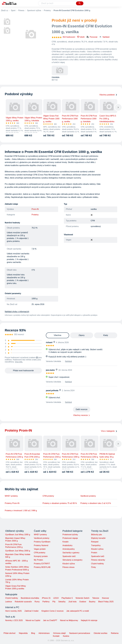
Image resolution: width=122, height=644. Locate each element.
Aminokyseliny (69, 549)
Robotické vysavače (23, 602)
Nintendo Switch (83, 598)
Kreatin (65, 542)
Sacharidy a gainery (71, 553)
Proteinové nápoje (70, 538)
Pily (54, 602)
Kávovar (105, 598)
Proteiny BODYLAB (42, 567)
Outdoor (83, 602)
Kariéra (66, 636)
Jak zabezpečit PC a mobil (78, 611)
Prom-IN (35, 209)
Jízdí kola (72, 602)
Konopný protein (41, 556)
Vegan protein (40, 549)
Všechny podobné (108, 95)
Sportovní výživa (34, 10)
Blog (33, 633)
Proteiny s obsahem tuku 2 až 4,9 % (96, 503)
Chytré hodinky (98, 564)
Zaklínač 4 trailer (32, 611)
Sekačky (62, 602)
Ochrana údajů (59, 633)
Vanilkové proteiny (88, 496)
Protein (94, 553)
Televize (96, 598)
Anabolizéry (67, 545)
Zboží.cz (5, 10)
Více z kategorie (109, 431)
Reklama (115, 633)
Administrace (44, 633)
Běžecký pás (97, 535)
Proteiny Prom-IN (12, 503)
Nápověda (23, 633)
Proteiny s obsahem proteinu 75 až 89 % (60, 503)
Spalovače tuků (69, 556)
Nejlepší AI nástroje (89, 620)
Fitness (21, 10)
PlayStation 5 (67, 598)
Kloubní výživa (69, 564)
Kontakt (56, 636)
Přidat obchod (9, 633)
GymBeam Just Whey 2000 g (18, 551)
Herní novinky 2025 (13, 611)
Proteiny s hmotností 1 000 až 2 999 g (21, 511)
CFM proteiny (48, 496)
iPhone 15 (46, 598)
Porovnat (92, 37)
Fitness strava (68, 567)
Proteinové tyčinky (70, 535)
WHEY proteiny (11, 496)
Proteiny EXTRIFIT (42, 564)
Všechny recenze (80, 415)
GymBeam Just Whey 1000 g (18, 535)
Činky (94, 567)
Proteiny (47, 10)
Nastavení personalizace (80, 633)
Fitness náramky (98, 560)
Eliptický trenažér (98, 538)
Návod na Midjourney (69, 620)
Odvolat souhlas (100, 633)
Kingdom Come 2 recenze (52, 611)
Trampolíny (96, 545)
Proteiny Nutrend (41, 545)
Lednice (9, 602)
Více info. (19, 362)
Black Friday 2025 (106, 602)
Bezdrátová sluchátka (30, 598)
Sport (13, 10)
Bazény (92, 602)
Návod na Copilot (33, 620)
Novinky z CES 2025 (14, 620)
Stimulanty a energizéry (72, 560)
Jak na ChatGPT (50, 620)
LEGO (56, 598)
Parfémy (46, 602)
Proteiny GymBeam (42, 542)
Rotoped (95, 542)
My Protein (38, 560)
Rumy (37, 602)
